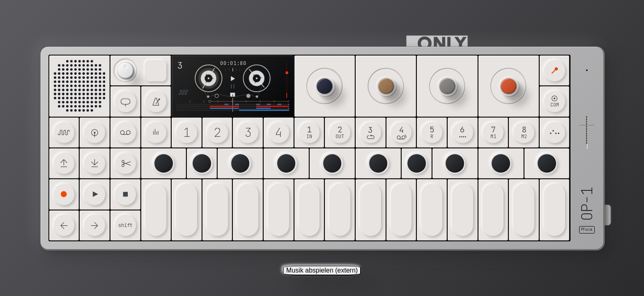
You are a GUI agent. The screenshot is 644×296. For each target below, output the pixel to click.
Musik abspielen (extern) (322, 270)
